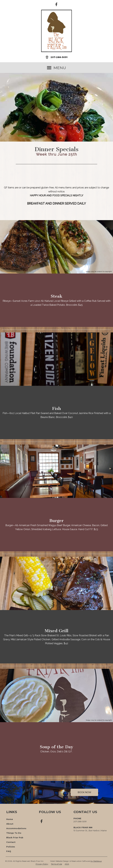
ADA (67, 864)
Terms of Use (56, 864)
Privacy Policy (42, 864)
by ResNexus (96, 861)
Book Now (84, 792)
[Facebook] (56, 4)
